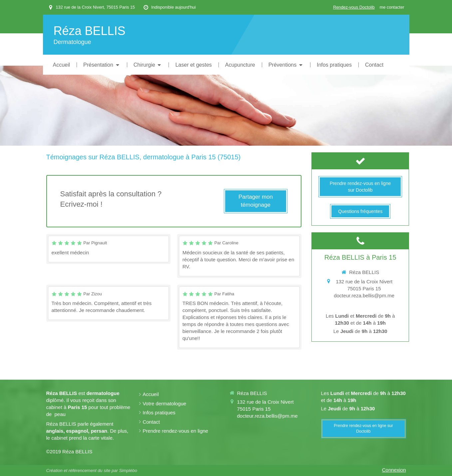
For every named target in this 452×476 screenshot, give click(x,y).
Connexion (394, 470)
